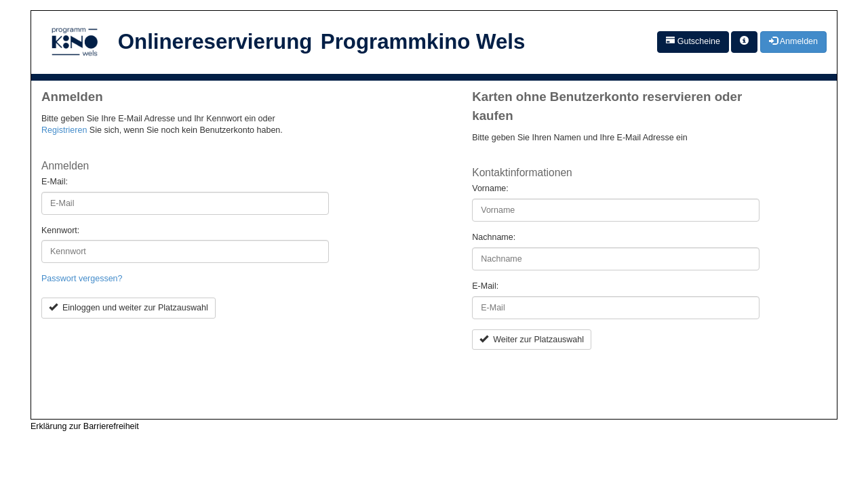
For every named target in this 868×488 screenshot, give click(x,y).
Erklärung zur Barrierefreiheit (85, 426)
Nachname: (494, 237)
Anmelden (793, 41)
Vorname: (490, 188)
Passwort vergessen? (82, 279)
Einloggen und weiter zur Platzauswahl (129, 308)
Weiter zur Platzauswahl (532, 340)
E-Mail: (55, 182)
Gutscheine (693, 41)
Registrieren (64, 130)
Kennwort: (60, 230)
